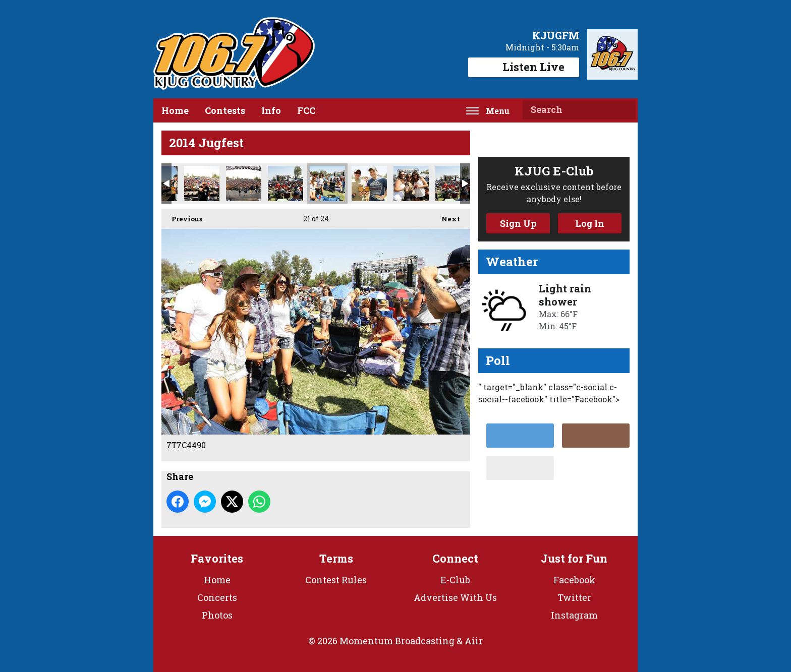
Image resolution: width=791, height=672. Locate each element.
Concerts (217, 597)
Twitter (574, 597)
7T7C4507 (411, 184)
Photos (217, 615)
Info (271, 110)
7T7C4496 (286, 184)
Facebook (574, 580)
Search (624, 110)
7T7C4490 (327, 184)
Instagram (574, 615)
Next (446, 216)
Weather (512, 262)
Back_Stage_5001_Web (244, 184)
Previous (182, 216)
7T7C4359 (369, 184)
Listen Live (524, 67)
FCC (306, 110)
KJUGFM (556, 35)
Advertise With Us (455, 597)
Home (175, 110)
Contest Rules (336, 580)
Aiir (474, 641)
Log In (590, 223)
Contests (225, 110)
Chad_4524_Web (202, 184)
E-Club (455, 580)
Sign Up (518, 223)
